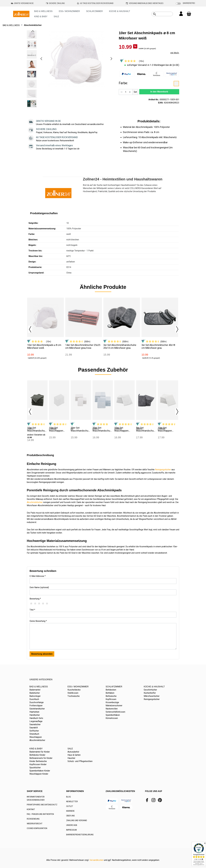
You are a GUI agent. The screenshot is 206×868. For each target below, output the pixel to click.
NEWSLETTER (72, 802)
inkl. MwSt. (175, 53)
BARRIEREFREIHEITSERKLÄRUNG (80, 835)
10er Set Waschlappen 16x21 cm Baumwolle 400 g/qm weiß (122, 429)
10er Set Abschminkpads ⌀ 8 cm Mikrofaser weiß (44, 346)
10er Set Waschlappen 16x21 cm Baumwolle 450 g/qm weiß (57, 429)
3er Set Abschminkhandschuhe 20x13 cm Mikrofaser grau (120, 346)
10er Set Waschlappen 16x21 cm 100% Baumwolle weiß (166, 429)
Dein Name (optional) (39, 587)
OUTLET (70, 806)
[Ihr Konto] (181, 14)
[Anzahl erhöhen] (130, 92)
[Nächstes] (111, 59)
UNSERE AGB (72, 825)
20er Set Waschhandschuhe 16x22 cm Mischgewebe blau (103, 429)
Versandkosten (96, 860)
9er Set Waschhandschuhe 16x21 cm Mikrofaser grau (146, 429)
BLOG (69, 797)
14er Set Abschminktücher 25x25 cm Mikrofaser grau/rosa (83, 346)
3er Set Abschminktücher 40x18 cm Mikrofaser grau (158, 346)
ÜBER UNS (70, 816)
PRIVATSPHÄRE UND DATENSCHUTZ (42, 805)
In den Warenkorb (159, 92)
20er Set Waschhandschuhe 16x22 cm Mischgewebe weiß (81, 429)
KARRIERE (70, 811)
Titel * (32, 610)
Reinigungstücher (163, 470)
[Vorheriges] (41, 59)
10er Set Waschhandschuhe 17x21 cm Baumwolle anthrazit (37, 429)
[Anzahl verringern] (122, 92)
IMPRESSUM (71, 830)
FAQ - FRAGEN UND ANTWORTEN (40, 814)
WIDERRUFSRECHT (35, 824)
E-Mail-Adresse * (38, 576)
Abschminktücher (35, 502)
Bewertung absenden (42, 654)
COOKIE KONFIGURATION (37, 828)
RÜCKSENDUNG (33, 819)
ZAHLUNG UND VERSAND (77, 820)
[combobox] (165, 14)
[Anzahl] (126, 92)
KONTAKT (31, 809)
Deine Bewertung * (38, 621)
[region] (70, 70)
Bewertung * (35, 599)
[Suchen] (154, 14)
